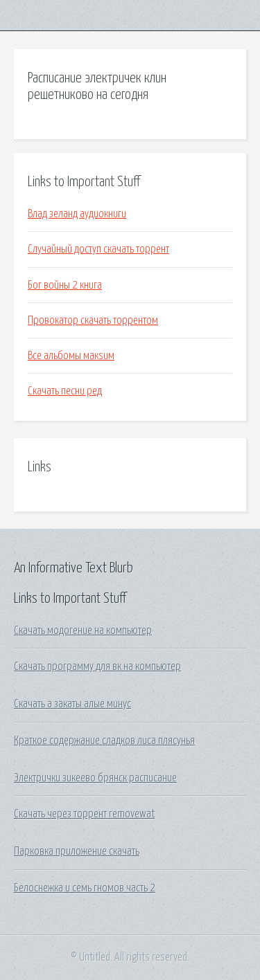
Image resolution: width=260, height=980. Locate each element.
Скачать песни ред (65, 391)
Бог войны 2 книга (65, 285)
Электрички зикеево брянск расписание (95, 778)
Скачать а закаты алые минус (72, 704)
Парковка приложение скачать (77, 851)
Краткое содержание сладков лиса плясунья (104, 741)
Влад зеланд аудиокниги (77, 214)
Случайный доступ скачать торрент (98, 249)
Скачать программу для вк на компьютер (97, 666)
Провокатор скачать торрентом (93, 320)
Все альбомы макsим (71, 356)
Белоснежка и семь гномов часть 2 (85, 888)
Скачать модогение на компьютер (83, 630)
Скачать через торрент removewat (84, 814)
